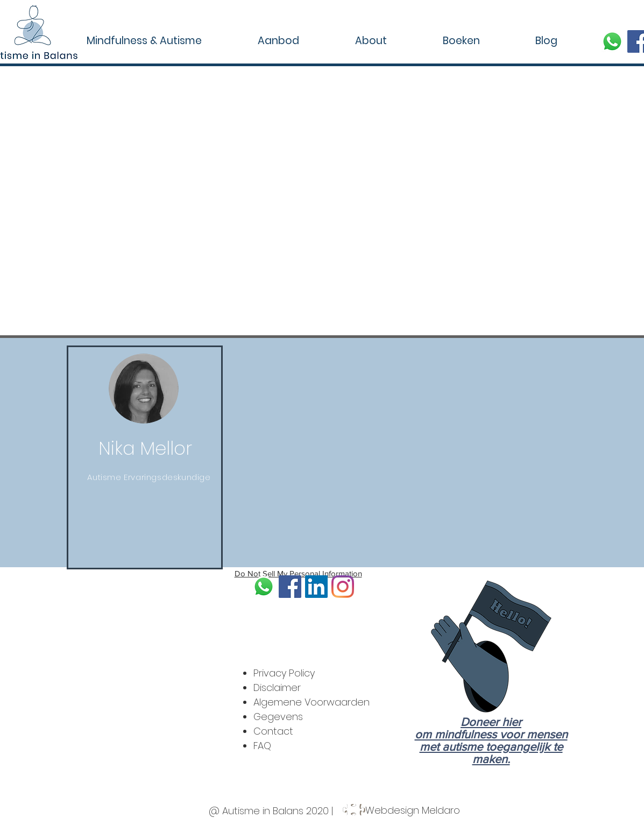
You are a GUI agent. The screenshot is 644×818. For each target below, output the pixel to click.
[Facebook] (290, 587)
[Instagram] (343, 587)
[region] (145, 457)
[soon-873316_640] (612, 41)
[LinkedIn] (316, 587)
